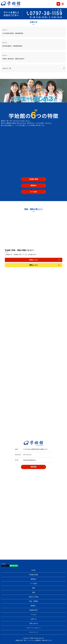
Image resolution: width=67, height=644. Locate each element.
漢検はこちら (34, 265)
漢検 (34, 592)
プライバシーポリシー (34, 628)
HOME (33, 570)
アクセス (34, 615)
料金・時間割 (34, 601)
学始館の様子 (34, 610)
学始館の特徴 (34, 179)
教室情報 (34, 467)
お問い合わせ (34, 623)
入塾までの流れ (34, 597)
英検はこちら (34, 260)
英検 (34, 588)
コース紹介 (34, 192)
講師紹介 (34, 185)
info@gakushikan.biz (29, 460)
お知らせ (34, 619)
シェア (3, 564)
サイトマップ (34, 632)
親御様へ (34, 606)
